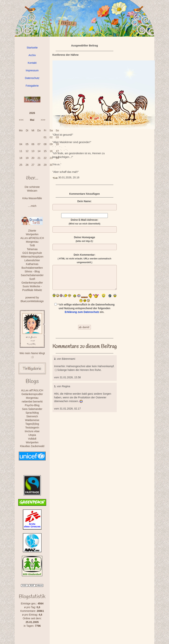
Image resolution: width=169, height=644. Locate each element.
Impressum (32, 70)
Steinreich (32, 416)
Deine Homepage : (84, 239)
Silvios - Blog (32, 271)
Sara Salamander (32, 409)
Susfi (32, 279)
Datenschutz (32, 78)
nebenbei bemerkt (32, 402)
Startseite (32, 48)
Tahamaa (32, 249)
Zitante (32, 231)
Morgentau (32, 242)
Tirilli (32, 245)
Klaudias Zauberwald (32, 446)
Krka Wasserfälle (32, 198)
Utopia (32, 435)
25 (21, 165)
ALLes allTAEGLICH (32, 238)
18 (21, 158)
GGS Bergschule (32, 253)
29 (45, 165)
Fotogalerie (32, 86)
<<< (21, 120)
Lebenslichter (32, 260)
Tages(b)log (32, 424)
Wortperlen (32, 234)
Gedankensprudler (32, 283)
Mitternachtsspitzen (32, 257)
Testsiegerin (32, 428)
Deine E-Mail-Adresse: (84, 222)
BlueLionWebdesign (32, 301)
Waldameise (32, 420)
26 (27, 165)
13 (33, 151)
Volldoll (32, 439)
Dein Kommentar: (84, 258)
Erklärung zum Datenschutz (82, 312)
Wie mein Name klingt (32, 353)
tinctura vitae (32, 431)
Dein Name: (84, 201)
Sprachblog (32, 413)
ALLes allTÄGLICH (32, 390)
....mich (32, 206)
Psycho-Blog (32, 405)
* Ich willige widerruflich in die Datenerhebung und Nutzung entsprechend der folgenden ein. (84, 308)
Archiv (32, 55)
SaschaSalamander (32, 275)
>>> (43, 120)
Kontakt (32, 63)
